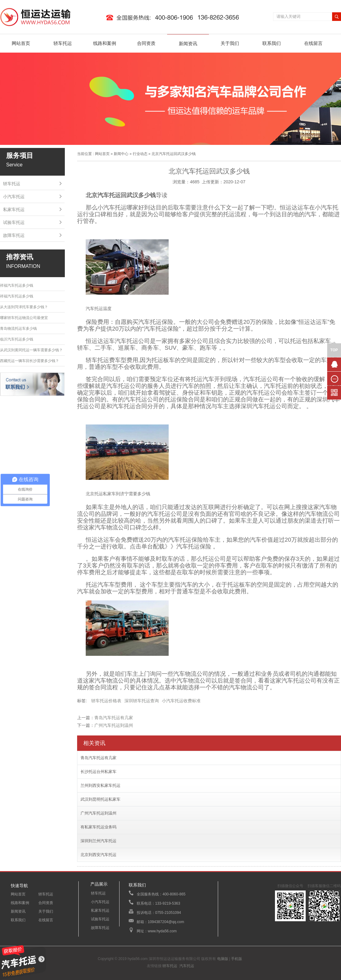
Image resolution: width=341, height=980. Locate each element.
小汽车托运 (14, 197)
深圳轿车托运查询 (142, 701)
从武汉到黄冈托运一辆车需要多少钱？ (31, 350)
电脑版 (223, 959)
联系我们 (272, 43)
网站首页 (21, 43)
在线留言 (313, 43)
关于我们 (230, 43)
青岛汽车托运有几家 (114, 718)
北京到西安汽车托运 (98, 855)
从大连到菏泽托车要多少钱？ (24, 307)
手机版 (237, 959)
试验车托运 (14, 222)
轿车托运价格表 (106, 701)
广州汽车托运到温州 (114, 725)
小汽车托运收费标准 (181, 701)
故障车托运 (14, 235)
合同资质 (146, 43)
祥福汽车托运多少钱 (17, 285)
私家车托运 (14, 209)
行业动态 (140, 154)
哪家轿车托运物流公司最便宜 (24, 318)
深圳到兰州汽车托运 (98, 841)
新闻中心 (121, 154)
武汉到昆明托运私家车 (100, 799)
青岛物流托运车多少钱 (18, 329)
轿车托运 (63, 43)
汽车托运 (187, 966)
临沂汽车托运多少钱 (17, 339)
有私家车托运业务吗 (98, 827)
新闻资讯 (188, 44)
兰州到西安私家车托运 (100, 785)
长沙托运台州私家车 (98, 772)
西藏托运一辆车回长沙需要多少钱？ (29, 361)
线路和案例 (105, 43)
